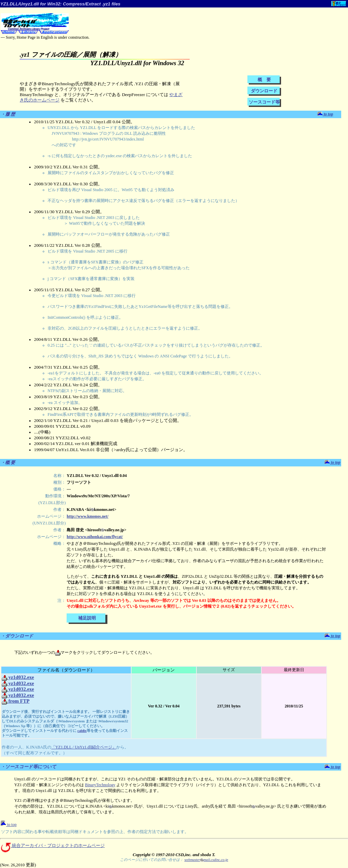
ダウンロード (264, 91)
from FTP (16, 701)
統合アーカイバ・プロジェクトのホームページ (52, 846)
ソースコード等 (264, 102)
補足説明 (87, 618)
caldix (82, 731)
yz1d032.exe (18, 677)
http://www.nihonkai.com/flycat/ (95, 537)
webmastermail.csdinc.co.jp (206, 860)
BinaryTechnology (100, 785)
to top (325, 114)
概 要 (264, 80)
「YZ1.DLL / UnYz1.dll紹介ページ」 (84, 747)
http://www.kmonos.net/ (88, 516)
